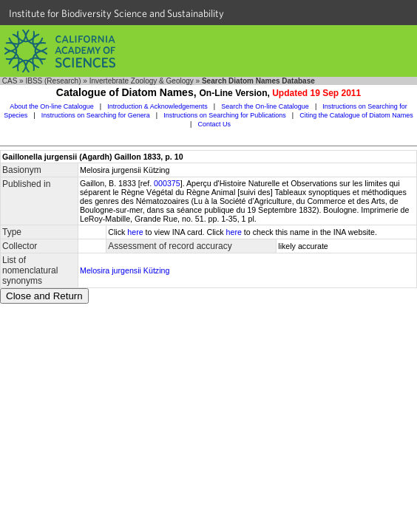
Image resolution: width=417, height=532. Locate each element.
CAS (10, 81)
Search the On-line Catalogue (265, 106)
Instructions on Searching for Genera (96, 115)
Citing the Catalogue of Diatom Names (356, 115)
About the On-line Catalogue (52, 106)
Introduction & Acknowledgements (157, 106)
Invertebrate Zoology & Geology (142, 81)
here (135, 232)
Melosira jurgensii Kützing (125, 270)
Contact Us (214, 124)
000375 (167, 183)
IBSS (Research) (53, 81)
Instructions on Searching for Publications (225, 115)
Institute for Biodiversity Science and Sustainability (116, 13)
